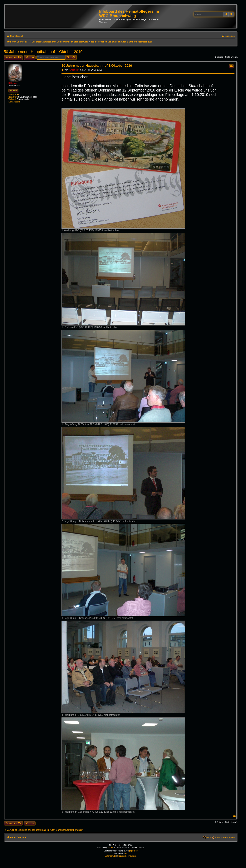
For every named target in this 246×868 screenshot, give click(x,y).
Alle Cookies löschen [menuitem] (225, 837)
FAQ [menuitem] (209, 837)
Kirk (127, 853)
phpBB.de (133, 851)
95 (18, 95)
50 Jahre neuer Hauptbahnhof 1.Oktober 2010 (43, 52)
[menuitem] (228, 36)
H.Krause (13, 83)
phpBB (111, 848)
